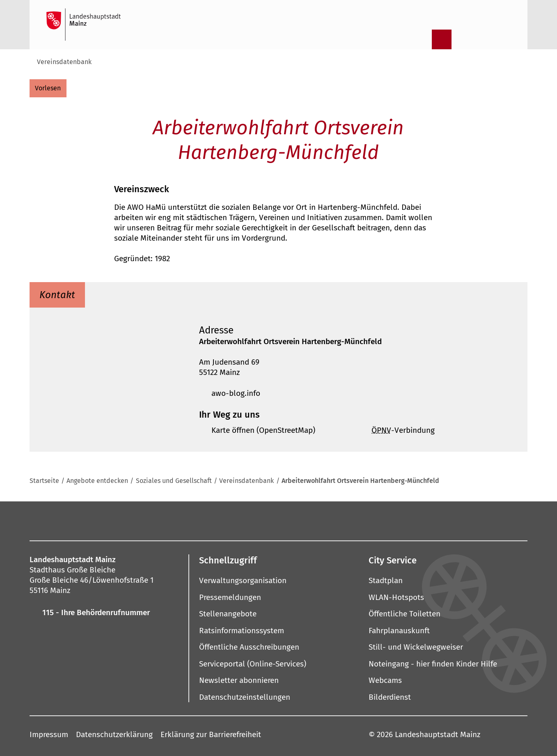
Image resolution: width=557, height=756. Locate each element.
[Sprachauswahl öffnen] (506, 39)
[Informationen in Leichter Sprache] (463, 39)
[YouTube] (270, 520)
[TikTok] (375, 520)
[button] (355, 330)
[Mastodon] (218, 520)
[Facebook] (174, 520)
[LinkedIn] (323, 520)
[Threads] (296, 520)
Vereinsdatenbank (64, 62)
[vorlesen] (48, 88)
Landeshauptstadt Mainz (438, 734)
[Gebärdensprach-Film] (484, 39)
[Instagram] (192, 520)
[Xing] (349, 520)
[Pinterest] (244, 520)
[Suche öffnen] (420, 39)
